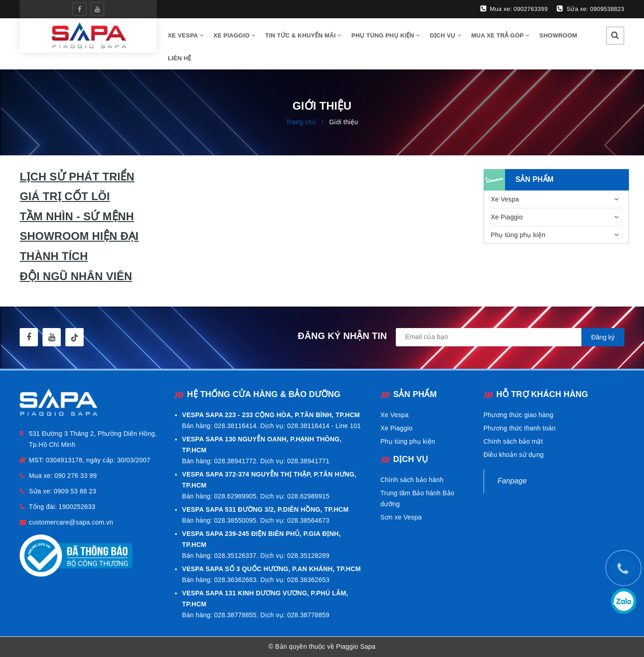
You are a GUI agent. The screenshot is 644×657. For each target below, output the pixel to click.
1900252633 (77, 507)
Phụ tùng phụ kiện (386, 35)
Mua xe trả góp (500, 35)
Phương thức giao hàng (519, 415)
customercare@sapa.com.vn (71, 522)
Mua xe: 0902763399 (514, 9)
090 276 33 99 (76, 476)
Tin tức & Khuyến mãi (303, 35)
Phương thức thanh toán (520, 428)
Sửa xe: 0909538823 (590, 9)
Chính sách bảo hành (412, 480)
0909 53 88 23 (75, 491)
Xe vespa (186, 35)
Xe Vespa (505, 199)
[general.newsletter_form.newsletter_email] (510, 337)
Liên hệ (179, 58)
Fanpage (512, 481)
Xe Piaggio (234, 35)
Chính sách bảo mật (513, 441)
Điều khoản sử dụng (514, 455)
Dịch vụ (445, 35)
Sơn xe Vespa (401, 517)
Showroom (558, 35)
